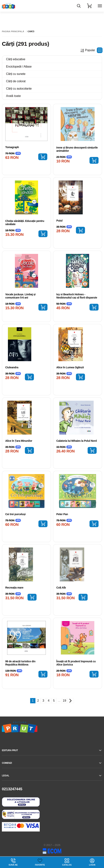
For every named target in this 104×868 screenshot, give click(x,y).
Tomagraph (12, 147)
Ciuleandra (12, 367)
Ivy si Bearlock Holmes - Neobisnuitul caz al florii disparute (77, 296)
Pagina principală (13, 32)
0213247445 (12, 789)
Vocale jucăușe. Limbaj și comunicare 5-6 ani (20, 296)
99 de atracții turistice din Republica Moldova (20, 663)
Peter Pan (62, 514)
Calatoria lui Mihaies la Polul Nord (76, 441)
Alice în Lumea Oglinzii (70, 367)
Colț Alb (61, 588)
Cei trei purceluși (15, 514)
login (92, 862)
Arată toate (13, 96)
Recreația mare (14, 588)
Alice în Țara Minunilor (19, 441)
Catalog (67, 862)
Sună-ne (13, 862)
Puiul (59, 221)
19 (64, 701)
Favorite (40, 865)
